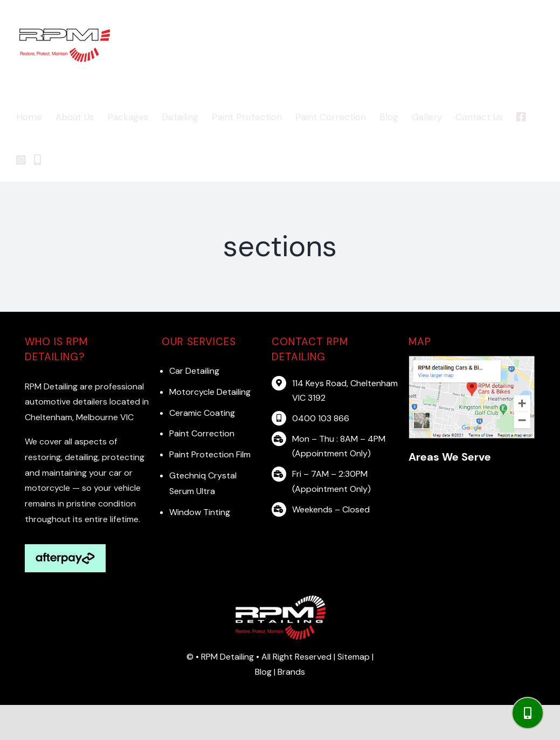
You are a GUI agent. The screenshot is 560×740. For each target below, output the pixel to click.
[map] (472, 359)
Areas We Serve (450, 457)
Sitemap (354, 657)
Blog (264, 672)
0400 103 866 (321, 418)
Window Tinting (200, 512)
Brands (291, 672)
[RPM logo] (280, 598)
